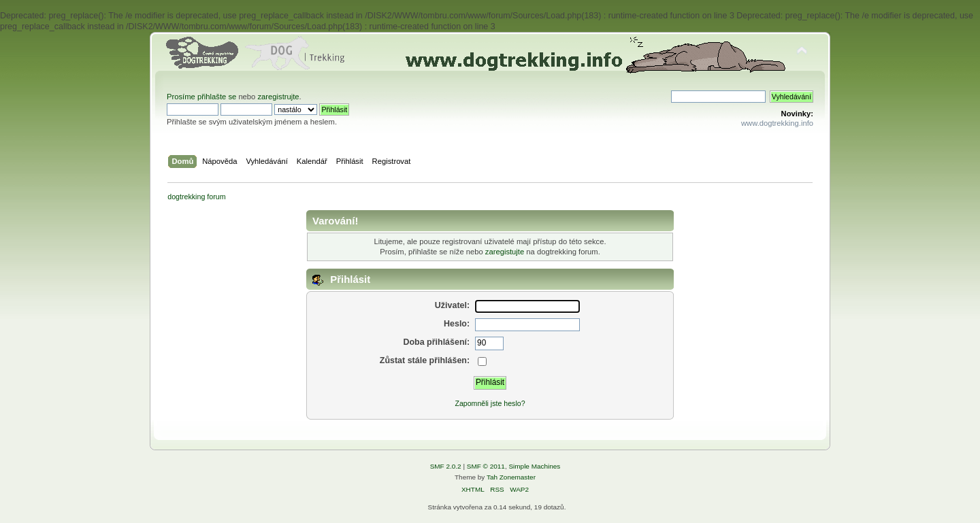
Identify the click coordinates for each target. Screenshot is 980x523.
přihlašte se (217, 97)
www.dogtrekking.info (777, 123)
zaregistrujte (278, 97)
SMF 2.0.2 (446, 466)
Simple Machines (534, 466)
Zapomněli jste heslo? (490, 403)
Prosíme (182, 97)
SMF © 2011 (486, 466)
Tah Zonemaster (511, 477)
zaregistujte (505, 252)
